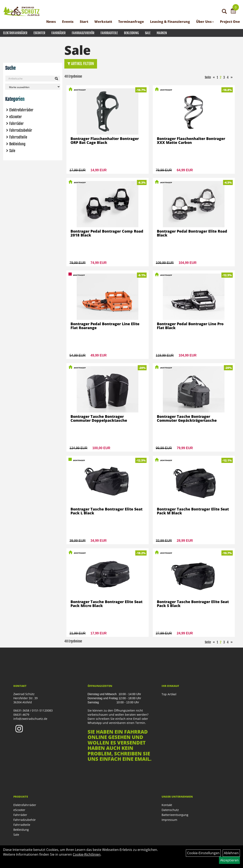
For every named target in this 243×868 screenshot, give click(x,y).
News (51, 22)
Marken (162, 33)
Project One (230, 22)
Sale (148, 33)
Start (84, 22)
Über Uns (205, 22)
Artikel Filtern (81, 64)
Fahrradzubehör (83, 33)
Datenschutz (170, 810)
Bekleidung (131, 33)
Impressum (169, 820)
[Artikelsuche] (224, 12)
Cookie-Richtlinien (87, 854)
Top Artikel (169, 694)
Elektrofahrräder (15, 33)
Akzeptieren (229, 860)
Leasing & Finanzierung (170, 22)
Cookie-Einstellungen (203, 853)
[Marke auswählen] (33, 87)
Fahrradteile (109, 33)
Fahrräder (58, 33)
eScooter (39, 33)
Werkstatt (103, 22)
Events (68, 22)
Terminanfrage (131, 22)
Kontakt (167, 805)
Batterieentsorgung (175, 815)
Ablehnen (231, 853)
